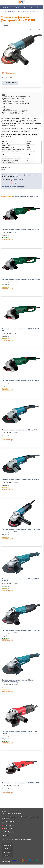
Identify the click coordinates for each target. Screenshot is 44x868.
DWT (15, 232)
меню (16, 7)
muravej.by (5, 835)
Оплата (6, 849)
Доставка (7, 852)
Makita (3, 169)
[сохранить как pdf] (40, 30)
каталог (5, 7)
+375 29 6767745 (17, 180)
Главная (3, 11)
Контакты (7, 856)
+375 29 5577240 (17, 183)
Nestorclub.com (26, 839)
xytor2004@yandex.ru (8, 832)
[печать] (35, 30)
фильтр (6, 26)
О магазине (7, 845)
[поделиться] (31, 30)
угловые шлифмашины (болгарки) (16, 11)
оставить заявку (11, 83)
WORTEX (16, 736)
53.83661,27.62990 (9, 822)
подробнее (6, 235)
